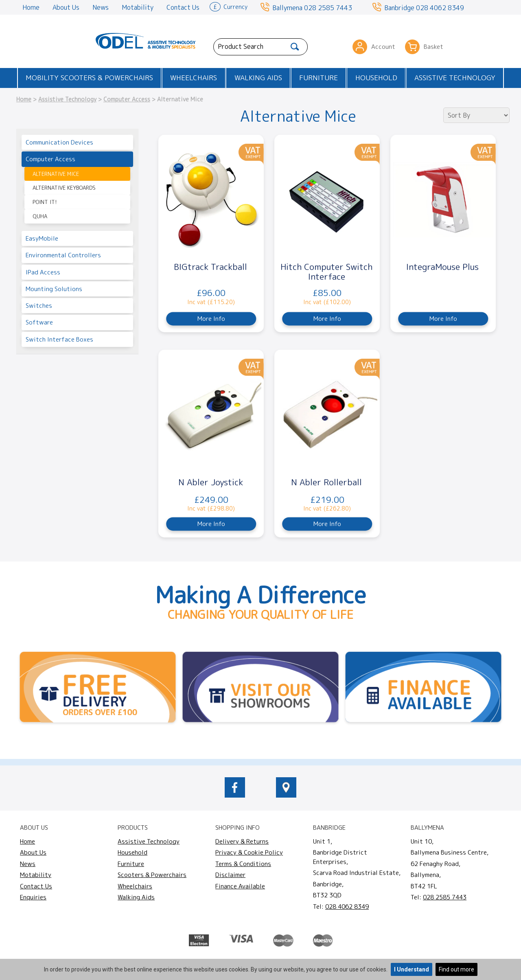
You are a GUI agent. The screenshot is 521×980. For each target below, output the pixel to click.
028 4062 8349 (440, 8)
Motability (138, 7)
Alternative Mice (56, 174)
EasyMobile (42, 238)
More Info (211, 319)
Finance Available (240, 886)
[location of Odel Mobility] (286, 795)
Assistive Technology (455, 78)
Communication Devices (59, 142)
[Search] (295, 47)
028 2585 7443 (328, 8)
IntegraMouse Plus (442, 267)
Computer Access (127, 99)
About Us (66, 7)
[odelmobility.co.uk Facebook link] (235, 795)
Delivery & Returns (242, 841)
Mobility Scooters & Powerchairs (89, 78)
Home (31, 7)
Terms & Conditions (243, 864)
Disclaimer (230, 875)
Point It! (45, 202)
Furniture (319, 78)
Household (376, 78)
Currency (229, 6)
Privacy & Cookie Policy (249, 852)
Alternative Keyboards (64, 188)
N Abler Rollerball (326, 482)
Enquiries (33, 897)
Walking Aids (258, 78)
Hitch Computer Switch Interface (326, 272)
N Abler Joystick (211, 482)
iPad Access (43, 272)
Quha (40, 216)
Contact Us (183, 7)
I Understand (412, 969)
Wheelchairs (194, 78)
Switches (39, 306)
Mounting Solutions (54, 289)
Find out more (456, 969)
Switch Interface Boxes (59, 339)
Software (39, 322)
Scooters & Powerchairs (152, 875)
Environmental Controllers (63, 255)
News (101, 7)
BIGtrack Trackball (210, 267)
